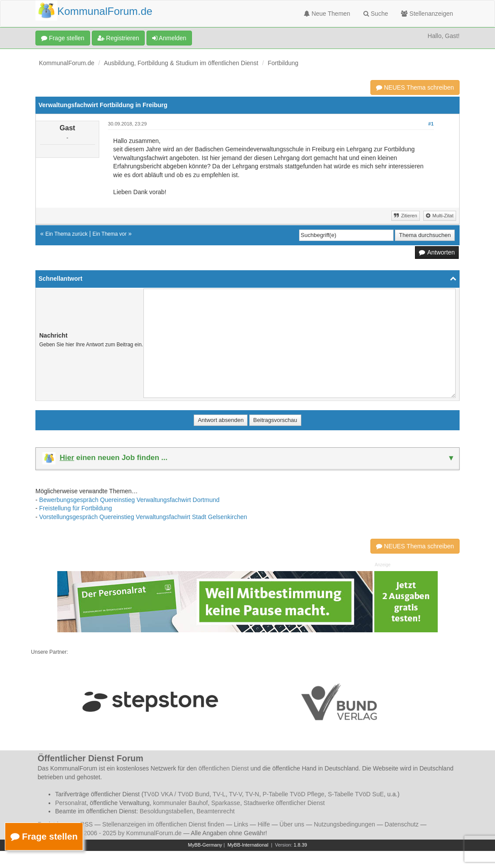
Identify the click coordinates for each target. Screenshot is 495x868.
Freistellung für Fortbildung (76, 508)
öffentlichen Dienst (224, 768)
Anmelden (169, 38)
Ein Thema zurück (67, 234)
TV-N (252, 794)
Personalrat (71, 803)
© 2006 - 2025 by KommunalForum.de (129, 833)
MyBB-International (248, 845)
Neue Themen (327, 14)
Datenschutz (402, 824)
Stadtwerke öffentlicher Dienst (284, 803)
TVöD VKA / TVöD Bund (176, 794)
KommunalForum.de (67, 63)
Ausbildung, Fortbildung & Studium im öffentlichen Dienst (181, 63)
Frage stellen (63, 38)
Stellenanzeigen (427, 14)
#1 (431, 124)
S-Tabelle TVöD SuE (356, 794)
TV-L (219, 794)
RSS (86, 824)
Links (241, 824)
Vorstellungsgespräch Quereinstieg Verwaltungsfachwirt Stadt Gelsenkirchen (143, 517)
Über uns (292, 824)
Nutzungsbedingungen (345, 824)
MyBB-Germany (205, 845)
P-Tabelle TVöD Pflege (293, 794)
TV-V (235, 794)
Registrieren (118, 38)
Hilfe (264, 824)
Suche (376, 14)
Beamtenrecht (216, 811)
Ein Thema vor (110, 234)
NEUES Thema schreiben (415, 87)
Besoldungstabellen (167, 811)
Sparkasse (226, 803)
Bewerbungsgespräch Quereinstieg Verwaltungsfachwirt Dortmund (129, 500)
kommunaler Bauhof (180, 803)
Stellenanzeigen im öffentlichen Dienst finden (163, 824)
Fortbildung (283, 63)
